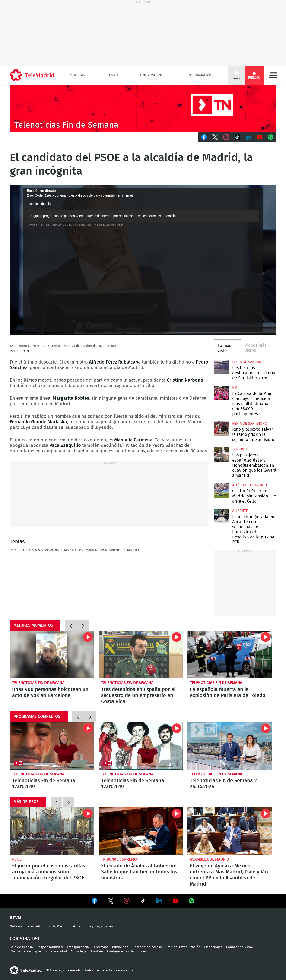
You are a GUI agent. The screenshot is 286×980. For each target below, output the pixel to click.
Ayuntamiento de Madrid (119, 550)
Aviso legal (79, 951)
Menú (273, 75)
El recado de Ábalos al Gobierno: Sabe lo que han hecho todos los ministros (141, 831)
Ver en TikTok (143, 902)
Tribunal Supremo (119, 859)
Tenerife (240, 449)
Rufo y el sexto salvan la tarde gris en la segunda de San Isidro (221, 429)
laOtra (76, 926)
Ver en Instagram (127, 901)
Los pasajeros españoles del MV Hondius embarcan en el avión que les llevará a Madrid (221, 454)
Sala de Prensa (21, 947)
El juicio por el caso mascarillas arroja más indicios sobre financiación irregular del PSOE (52, 831)
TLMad (113, 75)
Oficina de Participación (28, 951)
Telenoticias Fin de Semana (38, 683)
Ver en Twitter (111, 902)
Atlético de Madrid (249, 485)
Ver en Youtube (175, 901)
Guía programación (99, 926)
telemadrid (26, 970)
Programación (199, 75)
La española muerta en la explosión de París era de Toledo (230, 655)
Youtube (260, 137)
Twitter (215, 137)
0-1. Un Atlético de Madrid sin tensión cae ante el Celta (221, 490)
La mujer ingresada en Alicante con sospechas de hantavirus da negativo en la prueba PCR (221, 516)
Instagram (226, 137)
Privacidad (59, 951)
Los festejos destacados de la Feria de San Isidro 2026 (221, 367)
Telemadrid (35, 926)
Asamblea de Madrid (209, 859)
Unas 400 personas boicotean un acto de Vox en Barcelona (52, 655)
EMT (236, 388)
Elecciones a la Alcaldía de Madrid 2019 (52, 550)
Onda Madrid (152, 75)
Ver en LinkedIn (159, 901)
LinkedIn (248, 137)
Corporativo (25, 939)
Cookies (97, 951)
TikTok (237, 137)
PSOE (14, 550)
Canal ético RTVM (240, 947)
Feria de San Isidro (250, 362)
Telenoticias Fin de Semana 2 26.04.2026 (230, 746)
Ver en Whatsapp (192, 901)
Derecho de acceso (147, 947)
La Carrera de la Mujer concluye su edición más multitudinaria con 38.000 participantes (221, 393)
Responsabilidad (50, 947)
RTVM (16, 918)
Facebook (204, 137)
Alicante (240, 511)
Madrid (92, 550)
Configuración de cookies (127, 951)
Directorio (100, 947)
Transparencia (78, 947)
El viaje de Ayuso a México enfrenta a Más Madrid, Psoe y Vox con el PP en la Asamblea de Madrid (230, 831)
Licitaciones (213, 947)
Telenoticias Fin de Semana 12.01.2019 (52, 746)
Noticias (77, 75)
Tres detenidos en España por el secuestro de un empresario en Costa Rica (141, 655)
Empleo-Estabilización (183, 947)
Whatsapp (271, 137)
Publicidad (120, 947)
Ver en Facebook (94, 902)
